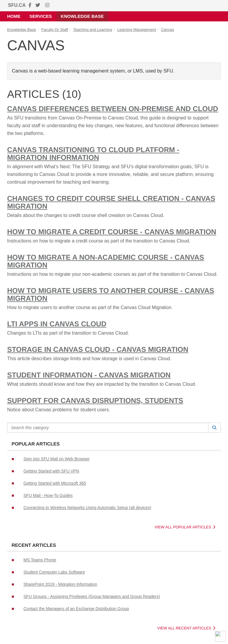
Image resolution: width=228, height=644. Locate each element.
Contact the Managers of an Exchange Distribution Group (76, 609)
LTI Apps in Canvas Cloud (57, 324)
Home (14, 16)
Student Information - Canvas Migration (89, 375)
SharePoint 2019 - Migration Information (60, 584)
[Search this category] (108, 428)
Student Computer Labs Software (54, 572)
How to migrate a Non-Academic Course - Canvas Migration (106, 261)
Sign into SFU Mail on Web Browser (57, 459)
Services (41, 16)
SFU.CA (17, 5)
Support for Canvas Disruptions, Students (95, 401)
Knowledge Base (82, 16)
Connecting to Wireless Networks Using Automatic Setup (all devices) (87, 508)
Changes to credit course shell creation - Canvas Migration (111, 203)
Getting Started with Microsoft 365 (55, 483)
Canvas (167, 30)
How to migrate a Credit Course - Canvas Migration (112, 232)
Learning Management (137, 30)
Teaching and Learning (93, 30)
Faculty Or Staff (55, 30)
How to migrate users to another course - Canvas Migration (111, 295)
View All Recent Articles (186, 628)
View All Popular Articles (185, 527)
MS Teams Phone (40, 560)
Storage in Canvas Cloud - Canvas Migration (98, 350)
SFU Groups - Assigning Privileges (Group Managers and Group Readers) (92, 596)
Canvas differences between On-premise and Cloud (113, 109)
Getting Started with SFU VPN (51, 471)
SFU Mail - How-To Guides (48, 495)
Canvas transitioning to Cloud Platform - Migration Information (93, 154)
